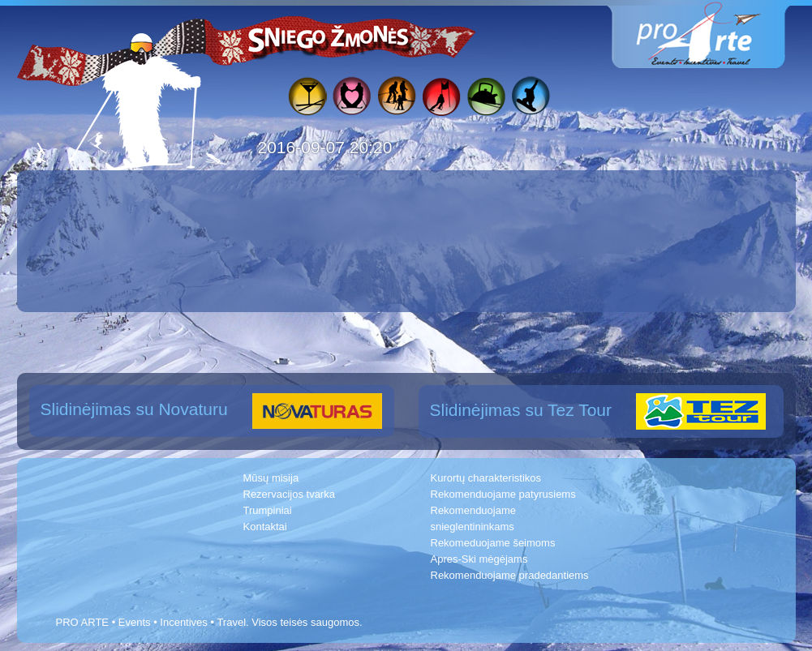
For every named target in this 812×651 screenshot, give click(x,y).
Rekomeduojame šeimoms (493, 543)
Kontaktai (265, 527)
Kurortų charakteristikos (486, 478)
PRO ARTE (83, 622)
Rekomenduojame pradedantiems (510, 575)
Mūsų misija (271, 478)
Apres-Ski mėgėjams (479, 559)
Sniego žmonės (329, 37)
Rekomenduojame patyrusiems (503, 494)
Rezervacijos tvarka (289, 494)
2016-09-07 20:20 (325, 147)
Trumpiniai (268, 510)
